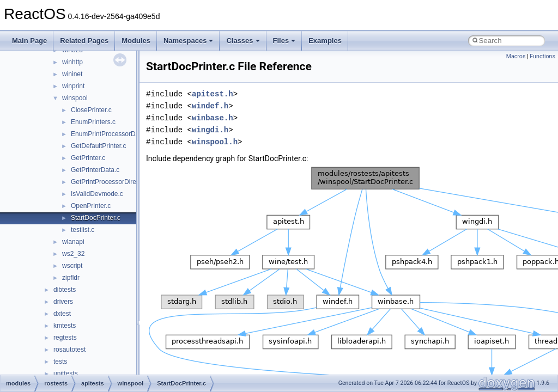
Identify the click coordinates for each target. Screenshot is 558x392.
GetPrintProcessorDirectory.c (113, 182)
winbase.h (213, 118)
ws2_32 (73, 254)
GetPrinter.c (88, 158)
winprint (73, 86)
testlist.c (83, 230)
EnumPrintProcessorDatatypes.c (118, 134)
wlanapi (73, 242)
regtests (65, 338)
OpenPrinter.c (91, 206)
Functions (542, 56)
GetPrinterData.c (95, 170)
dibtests (65, 290)
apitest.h (213, 94)
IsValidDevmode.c (97, 194)
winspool (75, 98)
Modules (136, 41)
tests (60, 362)
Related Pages (84, 41)
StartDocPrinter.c (96, 218)
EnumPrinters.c (93, 122)
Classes (243, 41)
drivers (63, 302)
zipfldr (71, 278)
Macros (516, 56)
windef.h (210, 106)
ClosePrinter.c (91, 110)
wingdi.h (210, 130)
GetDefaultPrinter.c (98, 146)
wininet (72, 74)
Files (284, 41)
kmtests (65, 326)
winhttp (72, 62)
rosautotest (69, 350)
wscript (72, 266)
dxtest (62, 314)
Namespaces (189, 41)
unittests (66, 373)
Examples (325, 41)
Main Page (29, 41)
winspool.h (215, 142)
